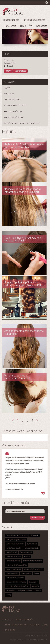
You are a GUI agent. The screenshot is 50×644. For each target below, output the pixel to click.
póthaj (9, 595)
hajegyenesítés (32, 544)
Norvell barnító (12, 552)
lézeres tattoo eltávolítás (15, 578)
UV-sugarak (11, 590)
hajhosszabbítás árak (14, 569)
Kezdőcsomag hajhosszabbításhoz (22, 123)
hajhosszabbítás (12, 574)
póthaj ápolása (26, 574)
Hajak (7, 88)
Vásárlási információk (16, 625)
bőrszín (38, 590)
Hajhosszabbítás (11, 20)
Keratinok (9, 94)
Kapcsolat (42, 26)
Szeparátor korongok (15, 106)
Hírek (23, 26)
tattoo (37, 574)
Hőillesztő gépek (13, 100)
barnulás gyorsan (26, 552)
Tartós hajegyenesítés (34, 20)
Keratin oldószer (13, 112)
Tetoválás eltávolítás (14, 557)
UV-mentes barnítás (13, 561)
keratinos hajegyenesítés (15, 544)
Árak (31, 26)
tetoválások (33, 582)
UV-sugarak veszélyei (25, 590)
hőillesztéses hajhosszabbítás (17, 535)
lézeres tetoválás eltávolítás (16, 582)
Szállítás (35, 625)
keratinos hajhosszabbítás (33, 569)
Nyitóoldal (8, 619)
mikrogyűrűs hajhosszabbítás (17, 565)
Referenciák (11, 26)
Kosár (8, 71)
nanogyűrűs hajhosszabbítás (16, 540)
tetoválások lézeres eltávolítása (18, 586)
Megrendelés (20, 71)
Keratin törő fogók (14, 117)
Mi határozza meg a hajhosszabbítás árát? (17, 377)
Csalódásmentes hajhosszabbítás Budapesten (24, 332)
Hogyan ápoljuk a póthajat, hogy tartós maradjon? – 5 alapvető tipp (24, 284)
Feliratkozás (37, 518)
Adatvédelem (44, 636)
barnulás (27, 557)
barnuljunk (35, 586)
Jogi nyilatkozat (31, 636)
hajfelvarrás (35, 535)
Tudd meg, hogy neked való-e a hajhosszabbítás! (22, 239)
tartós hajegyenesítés (14, 548)
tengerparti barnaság (32, 548)
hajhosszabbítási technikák (33, 561)
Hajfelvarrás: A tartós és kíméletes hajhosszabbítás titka (24, 146)
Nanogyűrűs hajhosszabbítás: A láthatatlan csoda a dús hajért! (22, 190)
